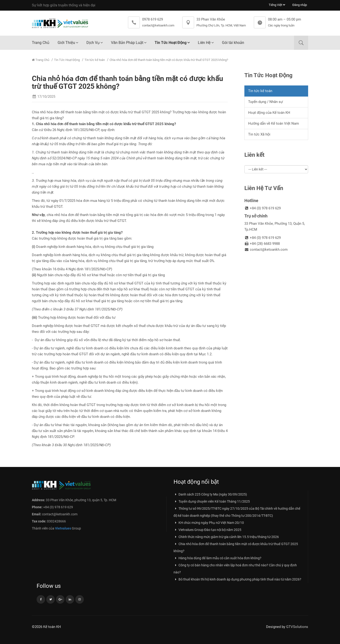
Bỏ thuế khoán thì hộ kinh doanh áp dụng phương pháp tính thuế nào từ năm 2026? (237, 579)
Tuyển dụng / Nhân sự (266, 102)
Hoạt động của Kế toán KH (269, 113)
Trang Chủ (41, 43)
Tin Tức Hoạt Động (171, 43)
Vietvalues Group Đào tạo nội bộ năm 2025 (207, 530)
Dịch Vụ (93, 43)
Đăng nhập (300, 5)
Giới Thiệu (66, 43)
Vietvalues (63, 528)
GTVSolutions (297, 627)
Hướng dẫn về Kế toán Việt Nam (274, 123)
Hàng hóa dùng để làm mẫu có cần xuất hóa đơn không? (217, 558)
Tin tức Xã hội (259, 134)
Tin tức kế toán (95, 60)
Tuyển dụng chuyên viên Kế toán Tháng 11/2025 (212, 501)
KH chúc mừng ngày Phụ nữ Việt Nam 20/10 (209, 523)
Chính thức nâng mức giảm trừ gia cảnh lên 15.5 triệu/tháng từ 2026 (226, 537)
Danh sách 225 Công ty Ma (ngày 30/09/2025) (210, 494)
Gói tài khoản (233, 43)
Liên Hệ (204, 43)
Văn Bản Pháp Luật (127, 43)
